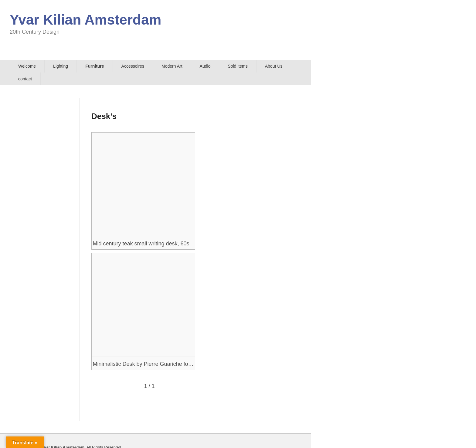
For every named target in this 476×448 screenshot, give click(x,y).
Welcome (27, 66)
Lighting (61, 66)
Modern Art (172, 66)
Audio (205, 66)
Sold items (238, 66)
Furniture (95, 66)
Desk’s (104, 116)
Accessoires (133, 66)
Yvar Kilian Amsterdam (85, 20)
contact (25, 79)
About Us (274, 66)
